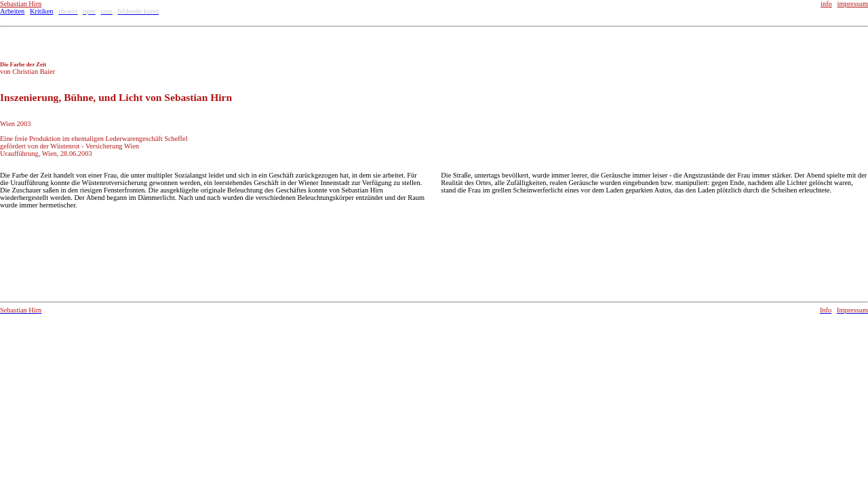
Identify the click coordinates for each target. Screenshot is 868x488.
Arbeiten (12, 11)
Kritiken (42, 11)
